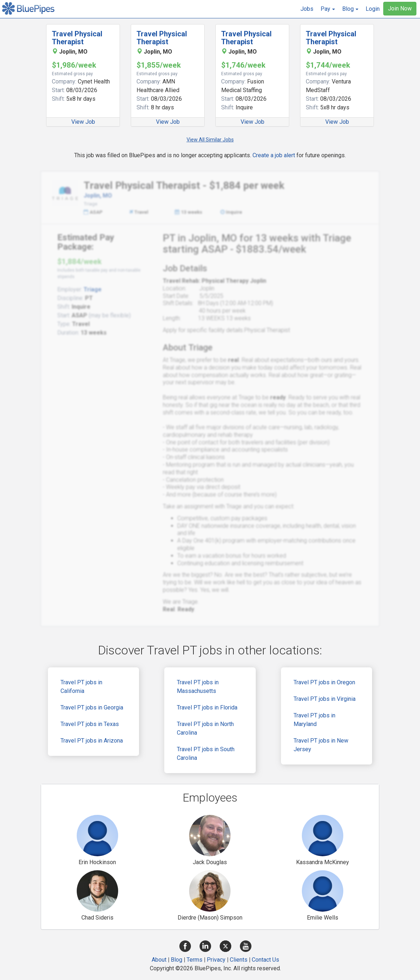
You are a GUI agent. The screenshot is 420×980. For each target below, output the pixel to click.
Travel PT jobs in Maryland (314, 720)
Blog (177, 960)
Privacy (216, 960)
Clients (239, 960)
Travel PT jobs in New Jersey (321, 745)
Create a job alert (274, 155)
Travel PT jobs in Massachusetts (198, 687)
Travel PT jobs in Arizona (92, 741)
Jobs (307, 9)
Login (373, 9)
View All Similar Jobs (210, 140)
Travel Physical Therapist (77, 38)
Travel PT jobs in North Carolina (205, 728)
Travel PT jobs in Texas (90, 724)
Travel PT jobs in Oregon (324, 682)
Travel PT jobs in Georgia (92, 707)
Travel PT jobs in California (81, 687)
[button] (328, 9)
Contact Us (265, 960)
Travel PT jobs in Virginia (325, 699)
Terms (195, 960)
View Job (83, 122)
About (159, 960)
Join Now (400, 8)
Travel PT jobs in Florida (207, 707)
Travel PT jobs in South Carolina (206, 754)
